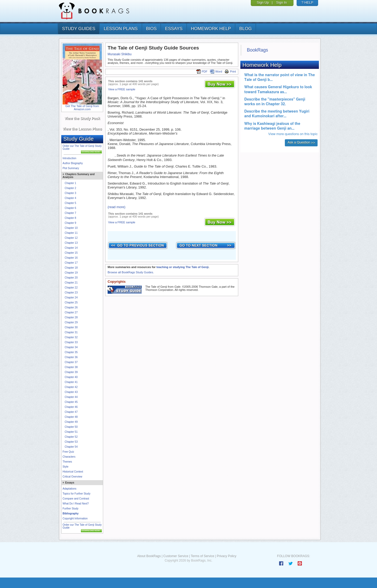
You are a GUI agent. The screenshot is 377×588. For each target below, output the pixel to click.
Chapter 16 (71, 258)
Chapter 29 (71, 322)
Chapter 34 (71, 347)
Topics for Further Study (76, 494)
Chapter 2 (70, 188)
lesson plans (121, 29)
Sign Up (263, 2)
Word (216, 71)
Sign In (281, 2)
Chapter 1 (70, 183)
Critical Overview (72, 477)
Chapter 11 (71, 233)
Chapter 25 (71, 303)
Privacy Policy (227, 556)
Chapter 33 (71, 342)
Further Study (71, 509)
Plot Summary (71, 168)
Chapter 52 (71, 437)
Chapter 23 (71, 293)
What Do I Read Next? (76, 504)
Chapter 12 (71, 238)
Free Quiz (68, 452)
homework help (211, 29)
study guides (79, 29)
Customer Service (176, 556)
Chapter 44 (71, 397)
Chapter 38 (71, 367)
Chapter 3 (70, 193)
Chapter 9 (70, 223)
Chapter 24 (71, 298)
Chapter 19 (71, 273)
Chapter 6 (70, 208)
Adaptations (70, 489)
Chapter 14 (71, 248)
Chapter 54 (71, 447)
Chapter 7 (70, 213)
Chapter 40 (71, 377)
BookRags (257, 50)
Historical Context (73, 472)
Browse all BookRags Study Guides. (131, 272)
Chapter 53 (71, 442)
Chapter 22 (71, 288)
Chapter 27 (71, 312)
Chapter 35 (71, 352)
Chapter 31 (71, 332)
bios (151, 29)
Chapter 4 (70, 198)
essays (174, 29)
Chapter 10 (71, 228)
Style (65, 467)
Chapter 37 (71, 362)
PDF (202, 71)
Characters (69, 457)
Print (230, 71)
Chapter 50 (71, 427)
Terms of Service (203, 556)
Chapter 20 (71, 278)
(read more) (117, 207)
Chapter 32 (71, 337)
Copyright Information (75, 518)
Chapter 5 (70, 203)
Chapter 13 (71, 243)
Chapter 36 (71, 357)
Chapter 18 (71, 268)
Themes (67, 462)
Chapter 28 (71, 317)
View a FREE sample (122, 89)
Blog (245, 29)
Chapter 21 (71, 283)
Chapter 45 (71, 402)
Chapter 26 (71, 307)
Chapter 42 (71, 387)
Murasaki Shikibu (120, 54)
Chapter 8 (70, 218)
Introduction (69, 158)
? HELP (307, 2)
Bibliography (71, 514)
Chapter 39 (71, 372)
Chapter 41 (71, 382)
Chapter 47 (71, 412)
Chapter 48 (71, 417)
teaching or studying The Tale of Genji (182, 267)
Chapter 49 (71, 422)
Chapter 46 (71, 407)
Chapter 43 (71, 392)
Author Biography (73, 163)
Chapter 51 (71, 432)
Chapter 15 (71, 253)
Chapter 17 (71, 263)
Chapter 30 (71, 327)
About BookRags (149, 556)
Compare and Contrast (76, 499)
